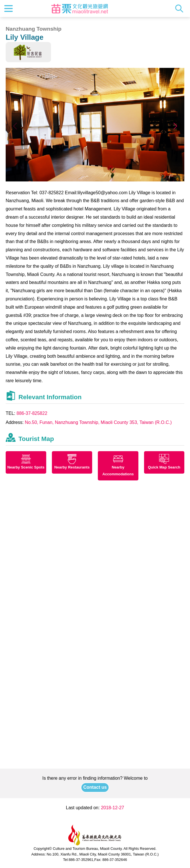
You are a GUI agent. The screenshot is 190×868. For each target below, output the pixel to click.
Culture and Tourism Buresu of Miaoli (80, 9)
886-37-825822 (32, 413)
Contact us (95, 787)
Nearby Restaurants (72, 467)
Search (181, 9)
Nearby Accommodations (118, 471)
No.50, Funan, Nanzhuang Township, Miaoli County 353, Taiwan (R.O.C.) (98, 422)
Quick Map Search (164, 467)
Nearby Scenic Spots (26, 467)
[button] (175, 126)
